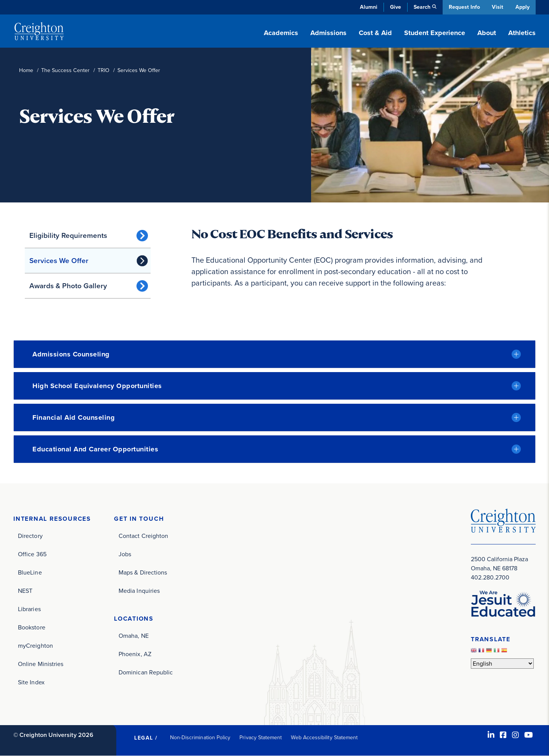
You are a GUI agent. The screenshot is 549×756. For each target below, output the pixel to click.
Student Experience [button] (435, 33)
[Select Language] (502, 664)
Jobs (125, 554)
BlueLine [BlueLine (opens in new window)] (30, 572)
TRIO (104, 70)
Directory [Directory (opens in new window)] (30, 536)
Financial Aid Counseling (74, 417)
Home (26, 70)
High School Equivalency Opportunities (97, 386)
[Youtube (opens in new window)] (529, 735)
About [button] (487, 33)
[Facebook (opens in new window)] (503, 735)
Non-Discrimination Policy (200, 738)
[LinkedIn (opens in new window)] (491, 735)
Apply (523, 7)
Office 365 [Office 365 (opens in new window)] (32, 554)
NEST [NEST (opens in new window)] (25, 591)
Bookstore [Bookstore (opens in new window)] (32, 627)
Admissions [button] (328, 33)
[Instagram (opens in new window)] (515, 735)
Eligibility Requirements (68, 235)
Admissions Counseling (71, 354)
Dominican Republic (146, 672)
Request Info (463, 7)
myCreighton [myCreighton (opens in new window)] (35, 646)
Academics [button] (281, 33)
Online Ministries (41, 664)
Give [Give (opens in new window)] (394, 7)
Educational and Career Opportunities (95, 449)
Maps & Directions (143, 572)
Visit (497, 7)
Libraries (29, 609)
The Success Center (65, 70)
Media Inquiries (139, 591)
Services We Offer (59, 261)
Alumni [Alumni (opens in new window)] (368, 7)
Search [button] (421, 7)
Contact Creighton (143, 536)
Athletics (522, 33)
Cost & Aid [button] (375, 33)
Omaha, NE (134, 636)
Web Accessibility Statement (324, 738)
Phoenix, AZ (135, 654)
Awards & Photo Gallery (68, 286)
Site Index (31, 682)
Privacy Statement (261, 738)
